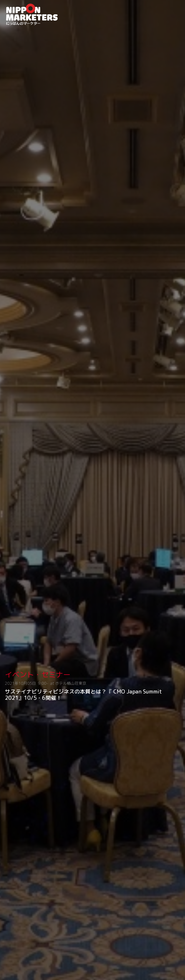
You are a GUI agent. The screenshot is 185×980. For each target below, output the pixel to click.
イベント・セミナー (38, 675)
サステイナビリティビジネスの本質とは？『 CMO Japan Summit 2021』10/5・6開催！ (84, 695)
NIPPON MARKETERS (38, 14)
